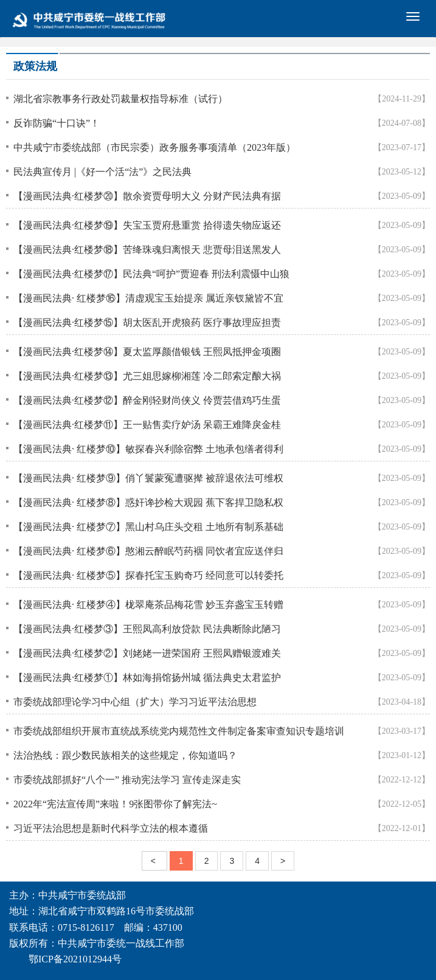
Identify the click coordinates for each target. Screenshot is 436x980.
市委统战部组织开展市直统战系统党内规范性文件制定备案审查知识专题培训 (179, 731)
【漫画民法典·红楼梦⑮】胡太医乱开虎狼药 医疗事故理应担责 (147, 323)
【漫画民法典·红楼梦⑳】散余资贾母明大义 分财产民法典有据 (147, 196)
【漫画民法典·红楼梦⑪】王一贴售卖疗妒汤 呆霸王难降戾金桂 (147, 425)
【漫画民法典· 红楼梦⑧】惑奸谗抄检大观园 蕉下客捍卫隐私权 (148, 502)
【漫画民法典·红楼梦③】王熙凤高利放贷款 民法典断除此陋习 (147, 629)
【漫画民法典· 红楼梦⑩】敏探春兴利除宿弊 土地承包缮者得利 (148, 449)
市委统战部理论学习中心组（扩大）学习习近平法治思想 (135, 702)
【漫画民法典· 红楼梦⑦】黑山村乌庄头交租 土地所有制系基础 (148, 527)
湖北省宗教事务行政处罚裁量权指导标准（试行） (120, 99)
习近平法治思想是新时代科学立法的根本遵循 (111, 828)
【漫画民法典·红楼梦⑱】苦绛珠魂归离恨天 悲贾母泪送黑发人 (147, 250)
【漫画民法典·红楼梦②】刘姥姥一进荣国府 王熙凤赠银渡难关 (147, 653)
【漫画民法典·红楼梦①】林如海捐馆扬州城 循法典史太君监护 (147, 678)
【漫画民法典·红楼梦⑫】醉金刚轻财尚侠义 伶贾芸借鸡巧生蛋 (147, 400)
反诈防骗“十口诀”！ (57, 123)
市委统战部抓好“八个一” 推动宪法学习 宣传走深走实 (127, 780)
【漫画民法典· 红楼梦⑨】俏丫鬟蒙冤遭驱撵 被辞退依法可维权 (148, 478)
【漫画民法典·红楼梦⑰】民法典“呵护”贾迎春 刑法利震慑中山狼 (151, 274)
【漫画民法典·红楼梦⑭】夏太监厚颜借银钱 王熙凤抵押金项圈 (147, 352)
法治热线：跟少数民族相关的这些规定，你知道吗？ (125, 755)
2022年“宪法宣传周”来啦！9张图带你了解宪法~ (115, 804)
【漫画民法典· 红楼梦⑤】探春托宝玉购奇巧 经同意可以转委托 (148, 575)
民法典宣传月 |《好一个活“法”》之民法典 (102, 172)
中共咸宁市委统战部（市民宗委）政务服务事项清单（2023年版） (154, 147)
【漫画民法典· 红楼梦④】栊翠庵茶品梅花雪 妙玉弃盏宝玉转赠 (148, 605)
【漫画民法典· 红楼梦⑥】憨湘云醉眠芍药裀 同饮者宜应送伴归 (148, 551)
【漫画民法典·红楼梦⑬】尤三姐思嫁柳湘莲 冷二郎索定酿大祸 (147, 376)
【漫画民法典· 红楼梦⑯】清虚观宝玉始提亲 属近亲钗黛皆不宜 (148, 298)
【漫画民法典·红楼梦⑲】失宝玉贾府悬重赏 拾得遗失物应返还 (147, 225)
